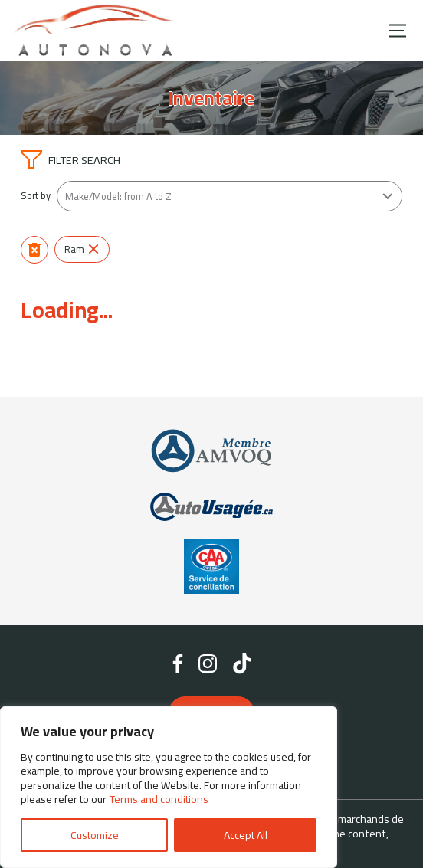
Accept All (246, 835)
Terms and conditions (159, 799)
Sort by (36, 196)
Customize (95, 835)
